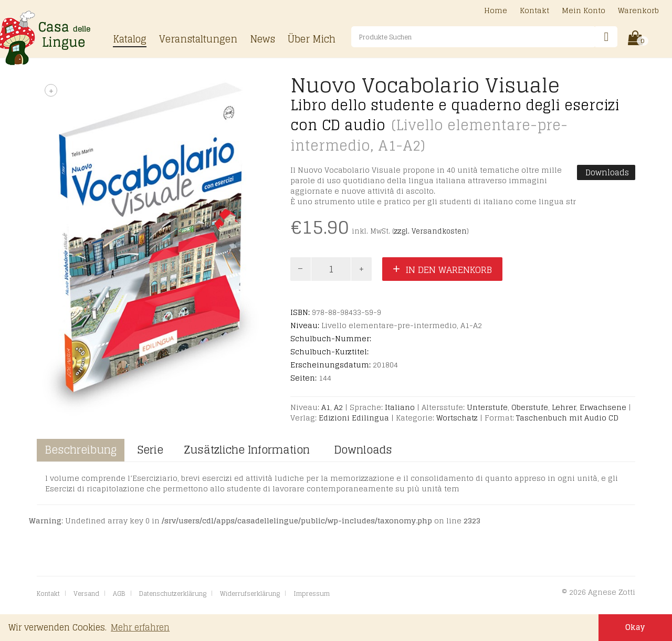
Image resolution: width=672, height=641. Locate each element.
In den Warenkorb (449, 270)
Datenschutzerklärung (173, 593)
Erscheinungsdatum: (330, 365)
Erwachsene (603, 407)
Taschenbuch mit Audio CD (567, 418)
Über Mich (312, 40)
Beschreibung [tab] (81, 450)
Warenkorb (638, 11)
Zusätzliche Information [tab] (247, 450)
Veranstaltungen (198, 40)
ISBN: (300, 312)
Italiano (400, 407)
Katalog (130, 40)
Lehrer (564, 407)
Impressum (312, 593)
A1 (326, 407)
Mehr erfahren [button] (140, 627)
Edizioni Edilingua (354, 418)
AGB (119, 593)
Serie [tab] (150, 450)
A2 (338, 407)
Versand (86, 593)
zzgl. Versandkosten (430, 231)
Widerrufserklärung (250, 593)
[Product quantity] (331, 269)
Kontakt (534, 11)
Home (496, 11)
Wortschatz (457, 418)
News (262, 40)
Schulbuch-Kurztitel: (329, 352)
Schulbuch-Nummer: (331, 339)
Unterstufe (487, 407)
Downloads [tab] (361, 450)
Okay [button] (635, 627)
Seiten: (303, 378)
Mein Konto (584, 11)
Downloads (606, 172)
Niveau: (305, 325)
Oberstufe (530, 407)
